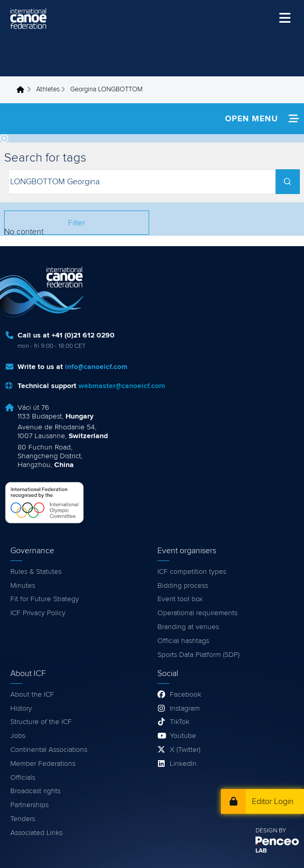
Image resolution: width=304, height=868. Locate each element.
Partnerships (29, 805)
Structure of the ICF (41, 722)
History (21, 709)
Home (23, 90)
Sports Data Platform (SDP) (198, 655)
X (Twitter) (185, 750)
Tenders (23, 819)
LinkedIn (183, 764)
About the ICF (32, 695)
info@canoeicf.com (96, 367)
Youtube (183, 736)
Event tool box (180, 599)
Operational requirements (197, 613)
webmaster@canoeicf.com (122, 386)
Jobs (18, 736)
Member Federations (43, 764)
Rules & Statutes (36, 572)
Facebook (186, 695)
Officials (23, 778)
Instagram (185, 709)
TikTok (180, 722)
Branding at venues (188, 627)
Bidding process (183, 586)
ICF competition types (192, 572)
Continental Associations (49, 750)
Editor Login (273, 801)
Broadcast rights (35, 791)
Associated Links (36, 833)
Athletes (48, 90)
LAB (261, 851)
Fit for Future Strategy (45, 599)
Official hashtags (183, 641)
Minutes (23, 586)
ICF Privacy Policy (38, 613)
